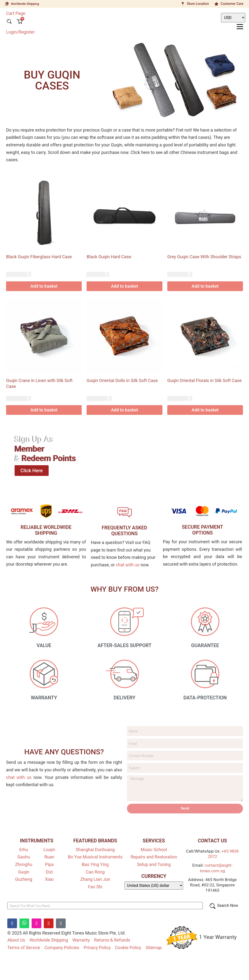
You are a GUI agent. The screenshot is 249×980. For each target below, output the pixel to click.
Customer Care (232, 4)
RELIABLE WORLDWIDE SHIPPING (46, 530)
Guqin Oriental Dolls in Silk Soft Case (122, 380)
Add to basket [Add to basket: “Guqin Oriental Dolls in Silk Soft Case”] (124, 410)
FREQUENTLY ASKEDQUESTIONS (124, 531)
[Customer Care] (216, 4)
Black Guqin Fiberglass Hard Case (39, 257)
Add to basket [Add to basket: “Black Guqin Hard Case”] (124, 286)
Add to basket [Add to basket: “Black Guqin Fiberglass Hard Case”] (44, 286)
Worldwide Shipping (25, 4)
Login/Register (20, 31)
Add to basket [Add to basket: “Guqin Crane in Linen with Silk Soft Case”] (44, 410)
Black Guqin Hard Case (109, 257)
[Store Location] (183, 4)
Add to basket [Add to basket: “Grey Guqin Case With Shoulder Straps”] (205, 286)
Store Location (198, 4)
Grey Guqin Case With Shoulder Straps (204, 257)
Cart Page (16, 13)
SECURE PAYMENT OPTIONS (202, 530)
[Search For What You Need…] (105, 907)
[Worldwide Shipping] (7, 4)
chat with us (128, 565)
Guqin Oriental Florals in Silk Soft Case (205, 380)
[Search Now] (223, 907)
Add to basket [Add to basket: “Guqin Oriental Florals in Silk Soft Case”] (205, 410)
